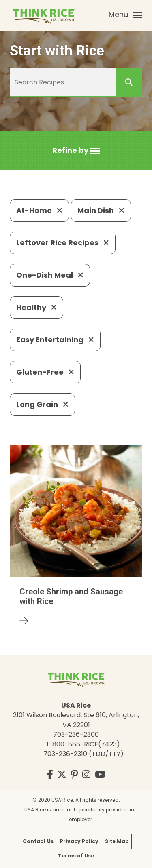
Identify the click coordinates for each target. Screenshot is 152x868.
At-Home (39, 210)
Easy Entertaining (55, 340)
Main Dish (101, 210)
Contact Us (38, 841)
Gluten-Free (45, 372)
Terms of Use (76, 856)
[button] (76, 151)
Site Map (117, 841)
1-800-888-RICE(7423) (83, 744)
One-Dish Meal (50, 275)
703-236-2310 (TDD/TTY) (83, 754)
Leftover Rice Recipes (63, 243)
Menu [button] (125, 15)
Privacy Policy (79, 841)
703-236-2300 (76, 734)
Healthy (36, 307)
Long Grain (42, 404)
